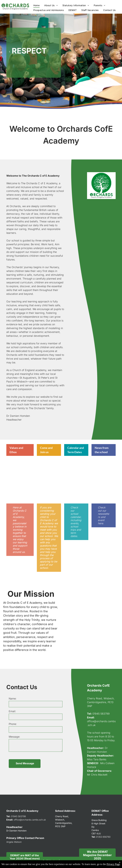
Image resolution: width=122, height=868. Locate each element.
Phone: (13, 724)
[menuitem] (37, 5)
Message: (14, 737)
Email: (12, 711)
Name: (13, 699)
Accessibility (33, 864)
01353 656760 (103, 837)
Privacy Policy (19, 864)
